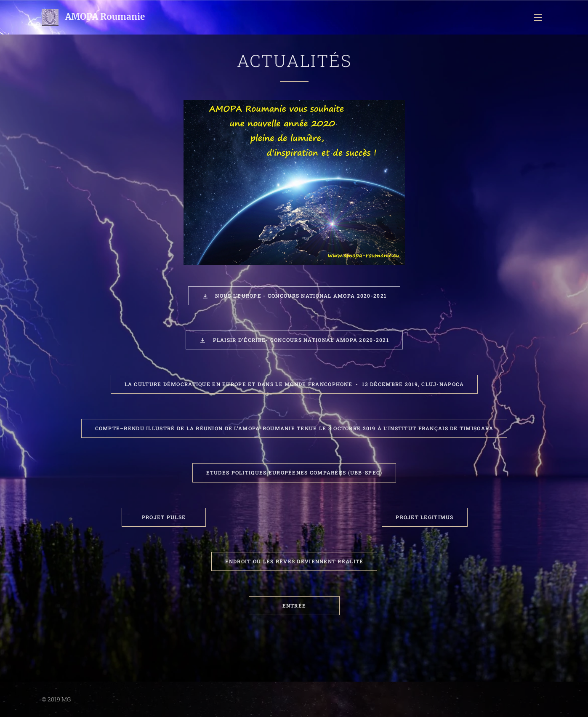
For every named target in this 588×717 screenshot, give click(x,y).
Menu (538, 18)
